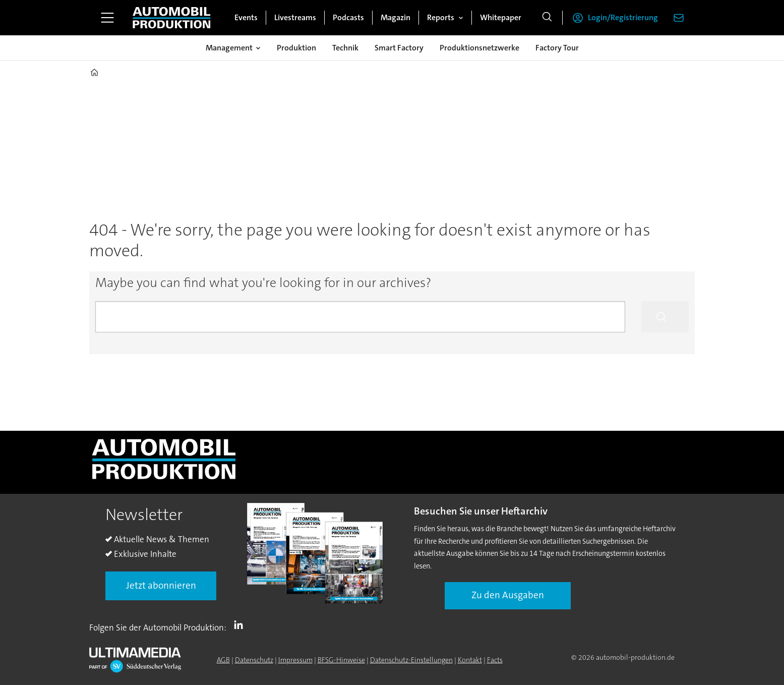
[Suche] (547, 18)
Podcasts (348, 17)
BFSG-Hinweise (341, 660)
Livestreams (295, 17)
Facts (495, 660)
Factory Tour (557, 48)
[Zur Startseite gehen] (171, 18)
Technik (345, 48)
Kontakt (470, 660)
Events (246, 17)
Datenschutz (254, 660)
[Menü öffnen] (107, 18)
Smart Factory (399, 48)
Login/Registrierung (623, 17)
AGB (223, 660)
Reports (441, 17)
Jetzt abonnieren (161, 585)
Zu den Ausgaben (508, 595)
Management (229, 48)
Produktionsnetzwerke (479, 48)
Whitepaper (501, 17)
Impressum (295, 660)
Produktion (296, 48)
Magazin (396, 17)
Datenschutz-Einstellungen (411, 660)
